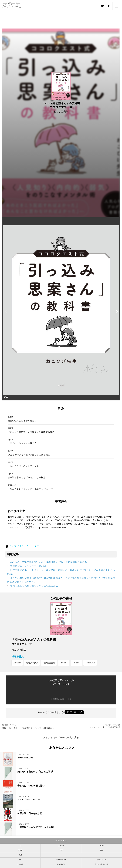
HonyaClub (90, 663)
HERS (61, 850)
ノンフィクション (19, 546)
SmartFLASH (61, 864)
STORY (20, 850)
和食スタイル (102, 860)
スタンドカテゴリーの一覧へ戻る (61, 737)
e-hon (76, 663)
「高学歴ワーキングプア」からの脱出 (36, 827)
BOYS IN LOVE (25, 758)
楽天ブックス (32, 663)
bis (20, 860)
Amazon (17, 663)
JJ (20, 846)
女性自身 (20, 864)
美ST (20, 855)
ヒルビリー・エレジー (29, 799)
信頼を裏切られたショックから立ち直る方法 (34, 586)
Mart (102, 850)
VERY (102, 846)
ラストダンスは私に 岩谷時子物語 (105, 727)
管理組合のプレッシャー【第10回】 (30, 566)
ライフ (35, 546)
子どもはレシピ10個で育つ (31, 786)
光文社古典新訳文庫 (102, 864)
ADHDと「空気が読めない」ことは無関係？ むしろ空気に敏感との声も (49, 562)
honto (64, 663)
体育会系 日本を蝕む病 (30, 813)
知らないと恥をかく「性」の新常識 (35, 772)
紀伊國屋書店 (49, 663)
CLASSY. (61, 846)
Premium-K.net (61, 860)
